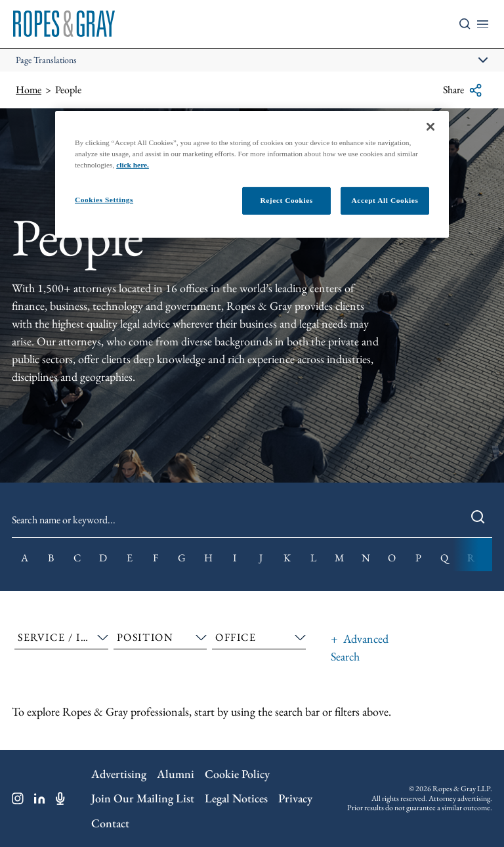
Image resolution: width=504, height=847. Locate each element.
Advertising (119, 774)
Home (29, 90)
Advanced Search (360, 647)
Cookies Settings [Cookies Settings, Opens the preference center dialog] (104, 200)
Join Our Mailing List (143, 798)
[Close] (430, 126)
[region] (252, 174)
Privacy (295, 798)
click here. (133, 165)
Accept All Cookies (385, 200)
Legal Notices (236, 798)
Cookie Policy (237, 774)
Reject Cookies (286, 200)
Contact (110, 823)
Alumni (176, 774)
